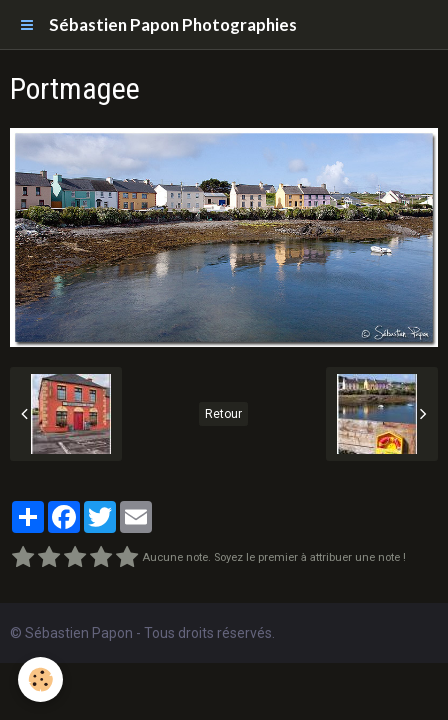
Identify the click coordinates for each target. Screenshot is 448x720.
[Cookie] (40, 679)
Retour (223, 414)
